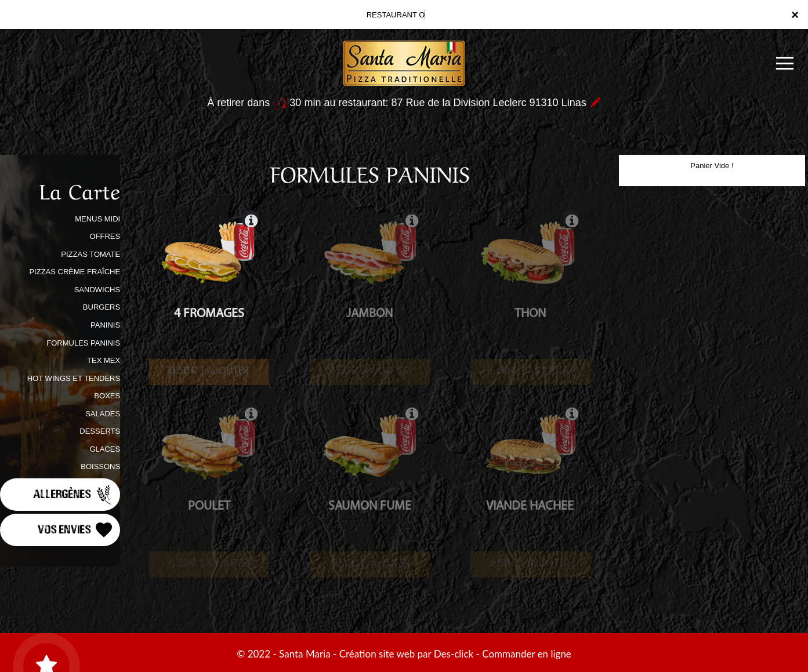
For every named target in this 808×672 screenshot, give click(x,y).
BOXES (107, 396)
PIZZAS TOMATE (90, 254)
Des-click (454, 654)
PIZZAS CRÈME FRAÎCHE (75, 272)
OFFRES (105, 236)
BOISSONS (100, 466)
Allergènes (74, 495)
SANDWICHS (97, 290)
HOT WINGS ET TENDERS (74, 378)
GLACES (105, 449)
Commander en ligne (527, 654)
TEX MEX (104, 360)
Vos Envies (76, 530)
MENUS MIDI (97, 219)
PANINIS (105, 325)
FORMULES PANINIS (83, 343)
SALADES (103, 414)
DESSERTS (100, 431)
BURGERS (102, 307)
